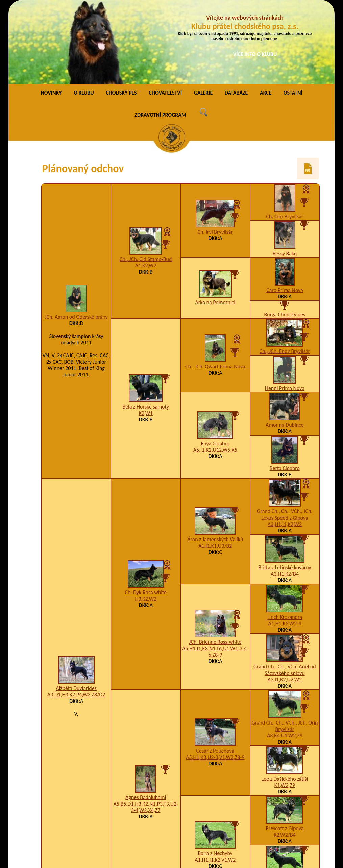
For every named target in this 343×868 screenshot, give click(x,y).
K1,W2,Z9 (285, 707)
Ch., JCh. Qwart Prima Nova (215, 289)
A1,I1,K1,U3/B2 (215, 468)
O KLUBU (84, 15)
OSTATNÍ (293, 15)
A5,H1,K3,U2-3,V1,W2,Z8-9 (215, 679)
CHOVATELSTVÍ (165, 15)
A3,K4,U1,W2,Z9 (285, 658)
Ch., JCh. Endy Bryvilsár (285, 274)
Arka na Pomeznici (215, 225)
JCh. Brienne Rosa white (215, 564)
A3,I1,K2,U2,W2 (285, 602)
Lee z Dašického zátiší (285, 701)
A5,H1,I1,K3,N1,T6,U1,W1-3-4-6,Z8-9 (215, 574)
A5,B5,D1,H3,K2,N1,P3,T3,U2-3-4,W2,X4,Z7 (146, 729)
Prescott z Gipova (285, 751)
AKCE (266, 15)
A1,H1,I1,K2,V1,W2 (215, 782)
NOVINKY (51, 15)
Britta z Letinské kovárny (285, 490)
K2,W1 (146, 335)
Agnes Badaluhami (146, 720)
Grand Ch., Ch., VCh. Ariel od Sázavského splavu (285, 592)
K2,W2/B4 (285, 757)
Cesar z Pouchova (215, 673)
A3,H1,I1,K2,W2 (285, 446)
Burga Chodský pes (285, 237)
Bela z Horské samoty (146, 329)
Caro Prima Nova (285, 213)
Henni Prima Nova (285, 310)
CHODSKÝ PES (121, 15)
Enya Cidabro (215, 366)
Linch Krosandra (285, 539)
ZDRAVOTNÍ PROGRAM (160, 37)
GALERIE (203, 15)
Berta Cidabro (285, 390)
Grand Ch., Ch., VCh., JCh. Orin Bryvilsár (285, 648)
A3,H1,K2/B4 (285, 496)
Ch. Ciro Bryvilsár (285, 139)
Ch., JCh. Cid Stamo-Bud (146, 181)
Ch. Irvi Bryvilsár (215, 154)
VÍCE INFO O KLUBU (255, 54)
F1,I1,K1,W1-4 (285, 807)
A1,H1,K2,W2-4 (285, 546)
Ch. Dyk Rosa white (146, 515)
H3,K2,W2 (146, 521)
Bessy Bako (285, 176)
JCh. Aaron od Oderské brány (76, 239)
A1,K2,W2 (146, 188)
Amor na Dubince (285, 347)
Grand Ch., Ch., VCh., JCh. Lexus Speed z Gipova (285, 437)
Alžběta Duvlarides (76, 611)
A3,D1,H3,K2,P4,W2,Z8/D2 (76, 617)
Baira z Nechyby (215, 776)
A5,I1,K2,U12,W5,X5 (215, 372)
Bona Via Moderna (285, 800)
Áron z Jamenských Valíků (215, 462)
